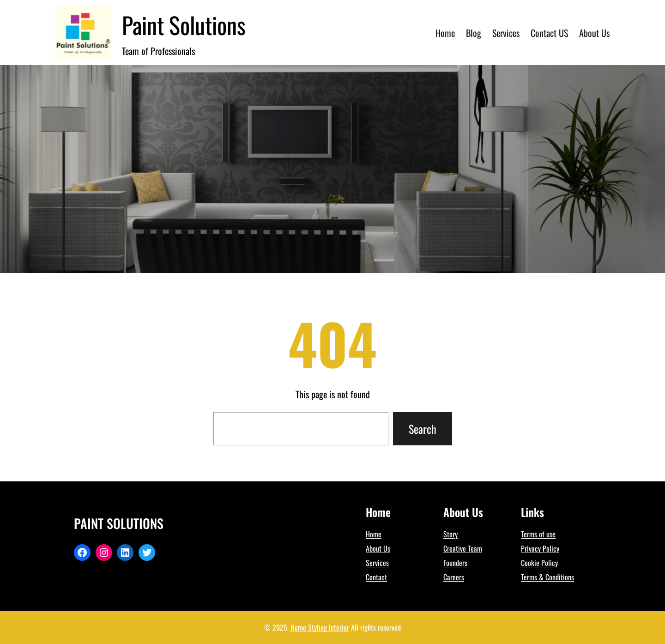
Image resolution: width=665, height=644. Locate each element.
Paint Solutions (184, 24)
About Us (378, 548)
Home (374, 534)
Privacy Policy (540, 548)
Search (423, 429)
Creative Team (463, 548)
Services (377, 563)
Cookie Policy (539, 563)
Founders (455, 563)
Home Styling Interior (320, 627)
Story (450, 534)
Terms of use (538, 534)
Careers (454, 577)
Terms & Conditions (547, 577)
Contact (376, 577)
